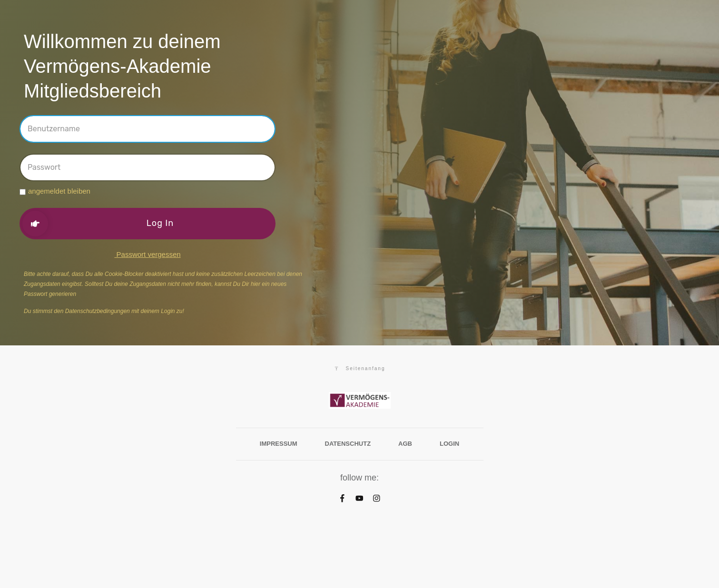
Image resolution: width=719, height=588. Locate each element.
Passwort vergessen (147, 254)
